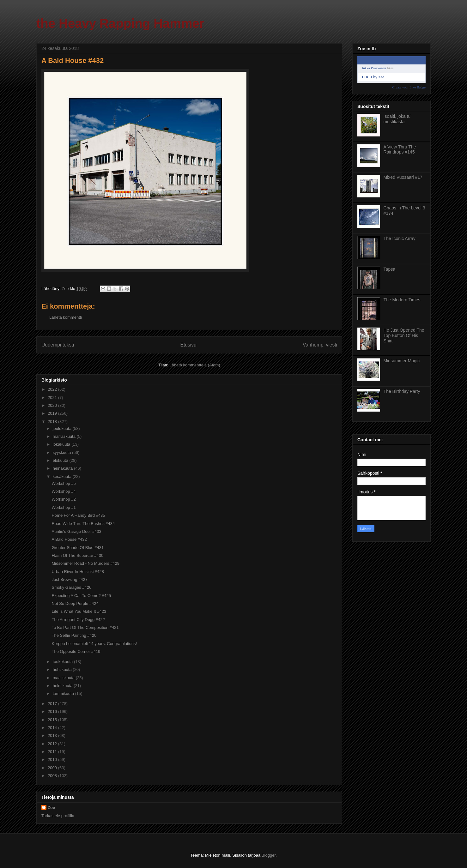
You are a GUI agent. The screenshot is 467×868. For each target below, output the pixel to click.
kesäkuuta (63, 476)
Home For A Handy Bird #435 (78, 515)
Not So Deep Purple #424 (75, 603)
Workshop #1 (64, 507)
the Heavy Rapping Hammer (120, 23)
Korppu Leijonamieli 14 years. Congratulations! (94, 644)
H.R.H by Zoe (373, 77)
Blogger (269, 855)
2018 (53, 422)
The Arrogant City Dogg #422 (78, 620)
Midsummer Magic (402, 361)
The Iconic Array (400, 238)
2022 (53, 389)
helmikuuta (63, 686)
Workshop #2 (64, 499)
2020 (53, 405)
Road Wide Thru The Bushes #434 (83, 524)
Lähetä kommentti (66, 317)
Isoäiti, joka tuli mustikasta (398, 119)
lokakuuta (62, 444)
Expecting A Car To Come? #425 (81, 596)
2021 (53, 398)
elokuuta (61, 460)
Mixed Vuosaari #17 (403, 177)
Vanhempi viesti (320, 345)
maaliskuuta (64, 678)
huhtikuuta (63, 669)
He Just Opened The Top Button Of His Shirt (404, 335)
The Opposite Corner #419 (76, 651)
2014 (53, 728)
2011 (53, 752)
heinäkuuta (63, 468)
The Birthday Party (402, 391)
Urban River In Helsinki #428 (78, 572)
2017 (53, 704)
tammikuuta (64, 693)
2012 (53, 744)
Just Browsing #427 (69, 579)
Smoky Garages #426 (71, 587)
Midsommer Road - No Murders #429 (85, 563)
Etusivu (188, 345)
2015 (53, 720)
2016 (53, 711)
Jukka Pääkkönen (374, 68)
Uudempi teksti (58, 345)
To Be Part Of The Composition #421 (85, 627)
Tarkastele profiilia (58, 816)
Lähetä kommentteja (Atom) (195, 365)
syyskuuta (62, 452)
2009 (53, 768)
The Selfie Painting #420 (74, 635)
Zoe (51, 808)
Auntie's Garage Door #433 (76, 531)
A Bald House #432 (69, 539)
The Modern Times (402, 300)
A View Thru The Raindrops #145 (400, 150)
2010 (53, 759)
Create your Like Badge (409, 87)
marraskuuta (65, 436)
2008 (53, 776)
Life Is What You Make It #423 (79, 611)
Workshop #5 (64, 483)
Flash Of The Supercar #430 (77, 555)
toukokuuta (63, 662)
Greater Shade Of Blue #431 (78, 548)
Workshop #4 (64, 491)
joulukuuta (63, 428)
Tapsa (389, 269)
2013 (53, 735)
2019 (53, 413)
